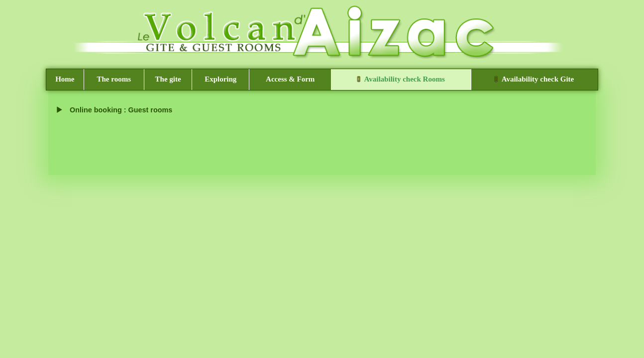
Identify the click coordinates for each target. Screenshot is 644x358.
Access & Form (290, 79)
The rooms (114, 79)
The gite (168, 79)
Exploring (220, 79)
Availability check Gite (534, 79)
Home (65, 79)
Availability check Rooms (401, 79)
